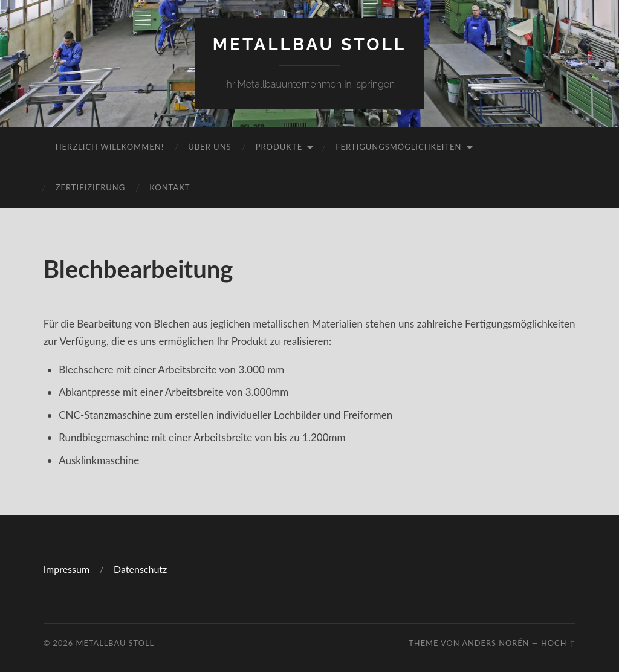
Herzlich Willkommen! (110, 147)
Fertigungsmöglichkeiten (398, 147)
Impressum (68, 569)
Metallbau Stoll (309, 44)
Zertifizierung (91, 187)
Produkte (279, 147)
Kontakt (170, 187)
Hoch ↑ (558, 643)
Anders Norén (495, 643)
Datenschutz (140, 569)
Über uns (210, 147)
